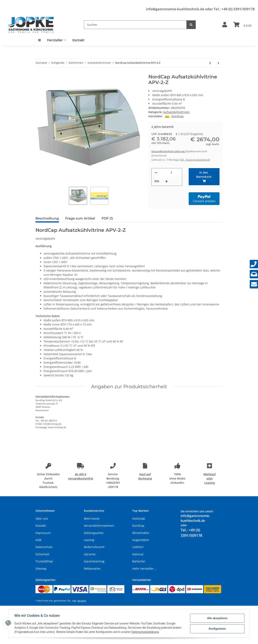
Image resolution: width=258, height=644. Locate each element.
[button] (225, 25)
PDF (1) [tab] (107, 218)
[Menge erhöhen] (166, 181)
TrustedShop (44, 561)
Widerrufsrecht (94, 547)
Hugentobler (141, 540)
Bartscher (139, 561)
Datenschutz (44, 547)
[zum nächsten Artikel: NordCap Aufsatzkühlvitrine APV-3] (218, 63)
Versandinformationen (99, 526)
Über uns (42, 519)
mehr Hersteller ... (145, 569)
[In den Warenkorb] (204, 177)
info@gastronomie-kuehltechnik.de (175, 9)
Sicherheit (42, 554)
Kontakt (41, 526)
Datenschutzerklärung (145, 632)
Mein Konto (92, 519)
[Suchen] (135, 25)
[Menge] (171, 173)
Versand (82, 601)
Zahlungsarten (94, 533)
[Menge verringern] (156, 173)
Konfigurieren (217, 629)
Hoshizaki (139, 519)
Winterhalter (141, 533)
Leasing (89, 540)
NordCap (138, 526)
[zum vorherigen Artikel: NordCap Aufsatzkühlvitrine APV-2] (210, 63)
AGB (38, 540)
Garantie (90, 554)
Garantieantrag (94, 561)
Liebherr (138, 547)
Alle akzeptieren (217, 618)
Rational (138, 554)
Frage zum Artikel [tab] (80, 218)
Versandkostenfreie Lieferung (168, 151)
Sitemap (41, 569)
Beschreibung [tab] (47, 218)
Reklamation (92, 569)
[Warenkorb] (242, 25)
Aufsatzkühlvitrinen (176, 112)
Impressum (43, 533)
